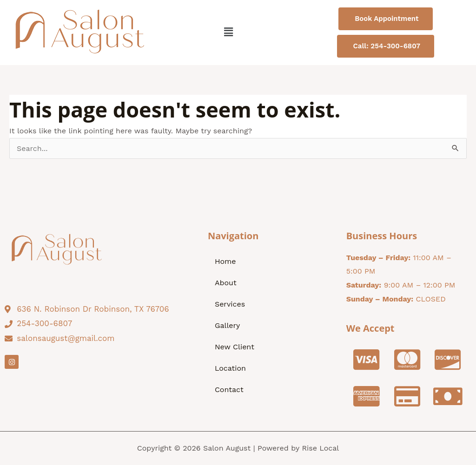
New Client (235, 347)
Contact (229, 390)
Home (225, 261)
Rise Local (320, 448)
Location (230, 368)
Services (230, 304)
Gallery (227, 325)
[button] (228, 33)
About (226, 283)
